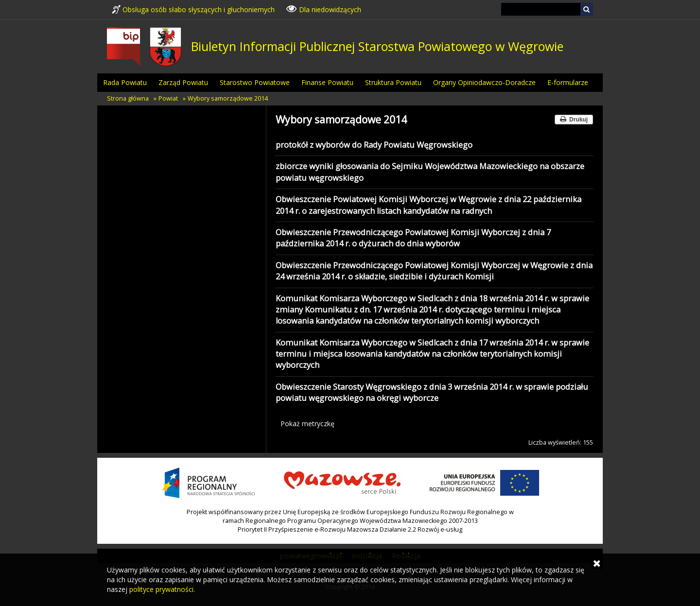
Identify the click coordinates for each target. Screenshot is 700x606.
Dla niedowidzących (324, 9)
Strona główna (128, 98)
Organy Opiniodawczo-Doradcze (484, 82)
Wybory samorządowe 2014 (228, 98)
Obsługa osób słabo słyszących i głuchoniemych (193, 9)
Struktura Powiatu (393, 82)
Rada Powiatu (125, 82)
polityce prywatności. (162, 589)
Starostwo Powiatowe (255, 82)
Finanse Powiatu (327, 82)
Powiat (168, 98)
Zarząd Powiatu (183, 82)
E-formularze (568, 82)
